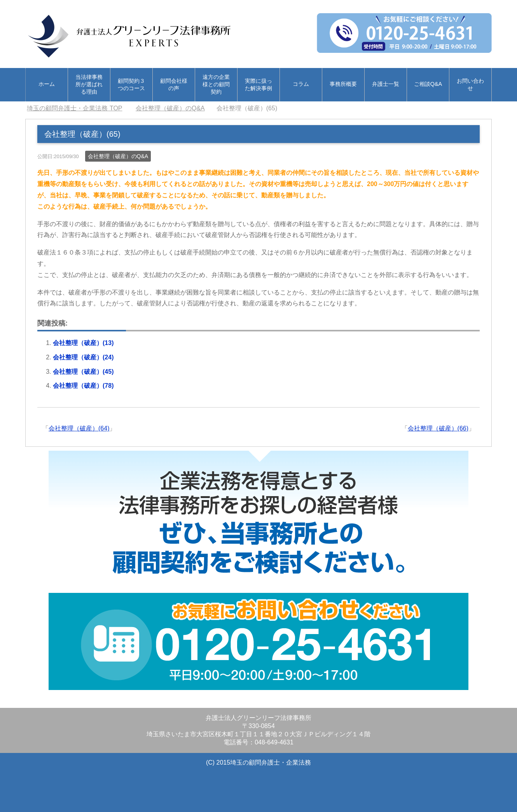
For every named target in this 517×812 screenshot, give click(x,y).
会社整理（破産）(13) (83, 343)
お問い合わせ (470, 85)
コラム (301, 84)
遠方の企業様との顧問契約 (216, 84)
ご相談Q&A (428, 84)
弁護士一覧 (386, 84)
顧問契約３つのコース (131, 85)
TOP (74, 108)
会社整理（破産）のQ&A (118, 156)
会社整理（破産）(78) (83, 386)
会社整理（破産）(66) (438, 428)
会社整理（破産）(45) (83, 372)
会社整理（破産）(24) (83, 357)
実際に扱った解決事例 (258, 85)
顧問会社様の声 (174, 85)
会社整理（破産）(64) (79, 428)
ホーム (47, 84)
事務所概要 (343, 84)
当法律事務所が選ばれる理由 (89, 84)
